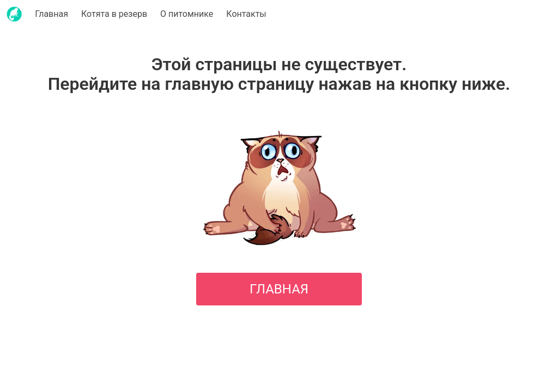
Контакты (246, 14)
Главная (51, 14)
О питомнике (187, 14)
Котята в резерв (114, 14)
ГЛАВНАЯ (279, 289)
